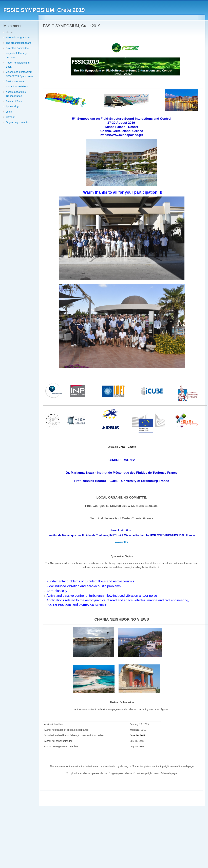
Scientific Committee (17, 48)
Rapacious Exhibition (17, 86)
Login (9, 112)
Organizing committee (18, 122)
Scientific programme (18, 37)
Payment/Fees (14, 101)
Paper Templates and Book (18, 65)
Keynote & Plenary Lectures (16, 55)
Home (9, 32)
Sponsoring (12, 106)
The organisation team (18, 43)
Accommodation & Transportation (16, 94)
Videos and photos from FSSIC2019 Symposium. (20, 74)
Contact (10, 117)
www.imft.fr (122, 542)
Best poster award (16, 81)
